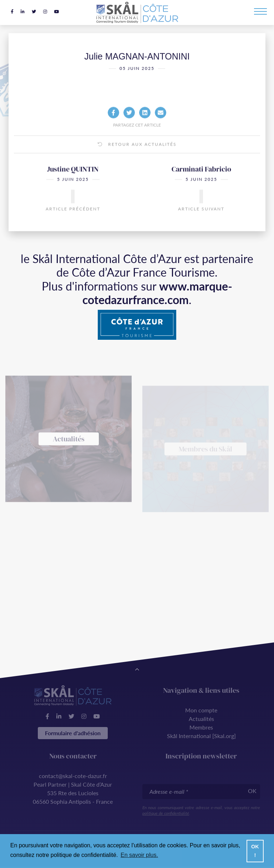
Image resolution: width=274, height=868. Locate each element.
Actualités (201, 719)
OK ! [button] (255, 851)
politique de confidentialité (166, 813)
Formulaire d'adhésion (73, 733)
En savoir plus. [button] (139, 855)
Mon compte (201, 710)
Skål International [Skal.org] (201, 736)
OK (252, 791)
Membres (201, 727)
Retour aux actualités (137, 155)
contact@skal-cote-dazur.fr (73, 776)
